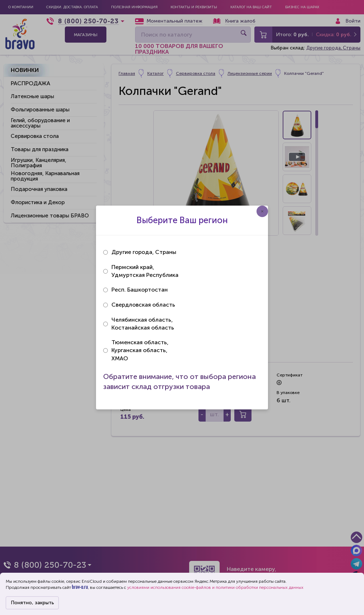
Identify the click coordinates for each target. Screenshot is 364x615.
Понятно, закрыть (32, 603)
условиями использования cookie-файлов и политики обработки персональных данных (215, 587)
